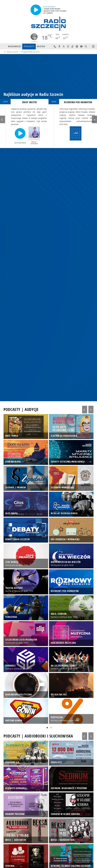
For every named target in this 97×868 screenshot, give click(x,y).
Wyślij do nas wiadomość (81, 47)
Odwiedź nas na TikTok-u (73, 47)
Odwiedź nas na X (64, 47)
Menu (93, 47)
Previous (3, 119)
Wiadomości (15, 46)
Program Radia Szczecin (31, 52)
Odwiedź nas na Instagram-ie (68, 47)
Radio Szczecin (11, 52)
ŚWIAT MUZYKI (30, 102)
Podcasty (29, 46)
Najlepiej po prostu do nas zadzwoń (55, 47)
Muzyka (41, 46)
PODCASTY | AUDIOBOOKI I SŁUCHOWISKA (38, 736)
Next (94, 119)
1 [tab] (47, 728)
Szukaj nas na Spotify (77, 47)
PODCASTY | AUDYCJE (21, 409)
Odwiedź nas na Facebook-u (59, 47)
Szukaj (86, 47)
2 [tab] (50, 728)
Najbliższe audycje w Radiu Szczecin (33, 94)
